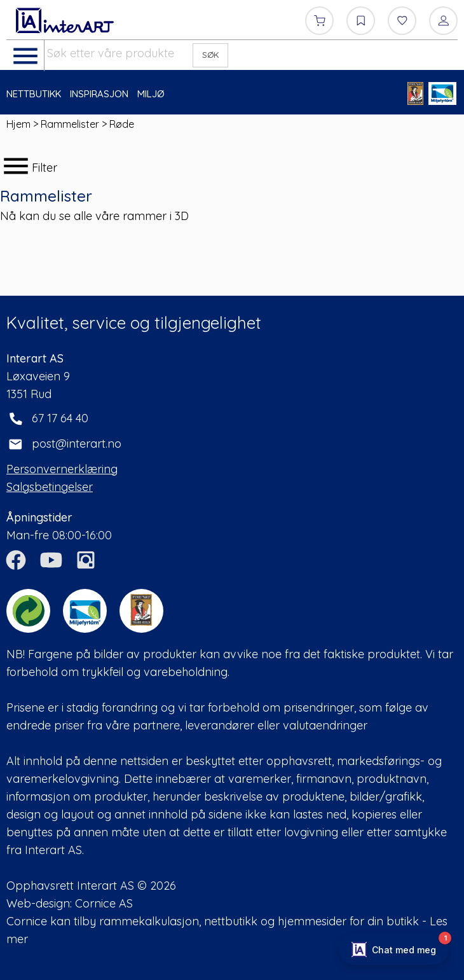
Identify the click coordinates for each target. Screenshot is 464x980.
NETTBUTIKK (34, 94)
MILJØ (151, 94)
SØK (211, 55)
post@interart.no (77, 444)
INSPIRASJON (99, 94)
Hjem (18, 124)
